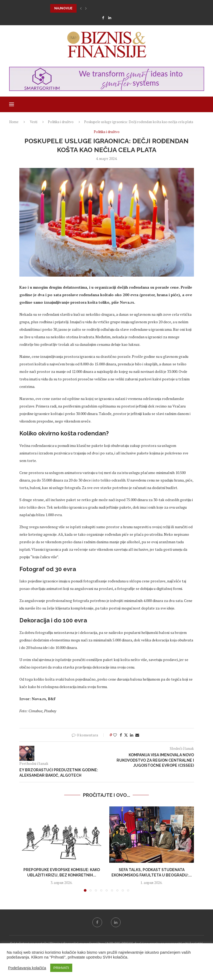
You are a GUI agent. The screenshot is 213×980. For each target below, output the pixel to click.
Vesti (34, 122)
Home (14, 122)
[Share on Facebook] (121, 735)
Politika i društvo (61, 122)
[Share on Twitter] (126, 735)
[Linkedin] (110, 18)
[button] (81, 8)
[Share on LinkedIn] (132, 735)
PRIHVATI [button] (61, 968)
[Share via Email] (137, 735)
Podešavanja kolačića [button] (27, 968)
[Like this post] (115, 735)
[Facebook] (103, 18)
